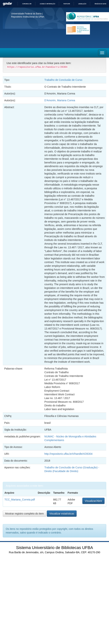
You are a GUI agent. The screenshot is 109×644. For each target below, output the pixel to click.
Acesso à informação (47, 4)
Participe (67, 4)
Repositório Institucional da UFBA (28, 17)
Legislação (82, 4)
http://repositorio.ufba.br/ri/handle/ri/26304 (68, 454)
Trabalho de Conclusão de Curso (63, 80)
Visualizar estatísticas (62, 514)
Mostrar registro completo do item (25, 514)
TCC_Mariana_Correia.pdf (20, 500)
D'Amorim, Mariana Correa (60, 100)
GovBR (7, 4)
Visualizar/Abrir (93, 501)
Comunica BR (27, 4)
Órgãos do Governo (102, 4)
